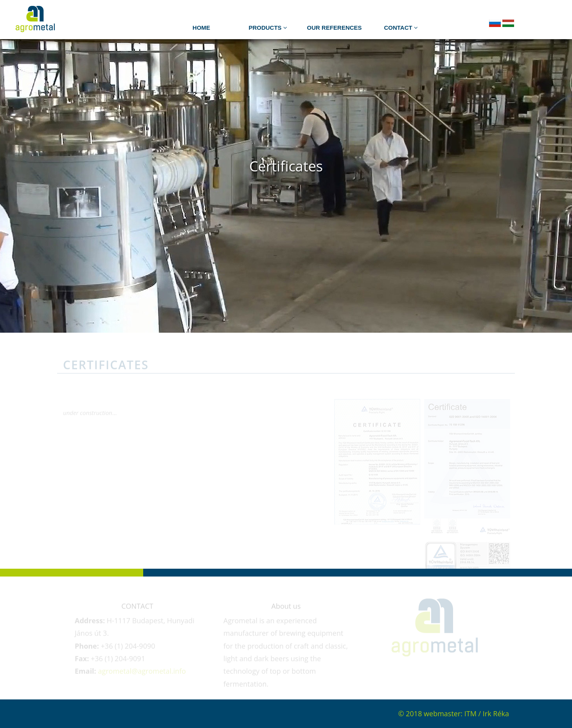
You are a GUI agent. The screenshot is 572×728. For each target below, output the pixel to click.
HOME (201, 28)
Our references (335, 28)
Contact (401, 28)
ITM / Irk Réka (487, 714)
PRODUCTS (268, 28)
